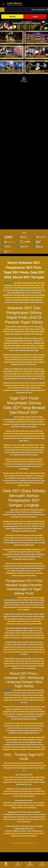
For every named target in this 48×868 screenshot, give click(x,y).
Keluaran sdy (8, 283)
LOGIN (35, 17)
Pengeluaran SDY (10, 598)
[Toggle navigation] (3, 4)
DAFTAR (12, 17)
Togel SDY (9, 417)
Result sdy (8, 690)
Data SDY (6, 510)
